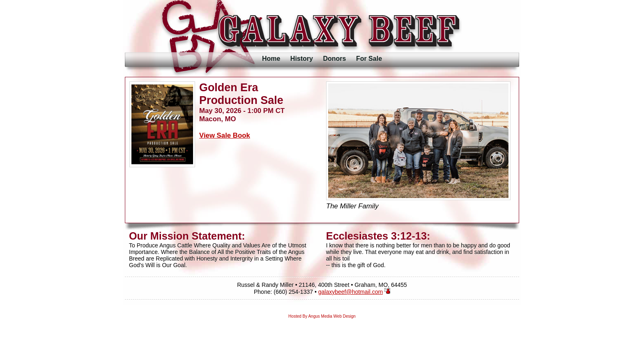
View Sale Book (225, 135)
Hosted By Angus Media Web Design (322, 316)
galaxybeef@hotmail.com (351, 292)
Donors (334, 59)
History (302, 59)
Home (271, 59)
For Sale (369, 59)
